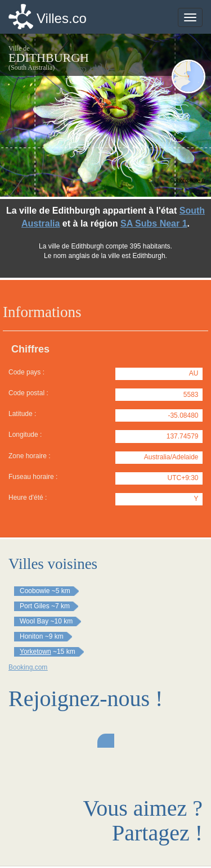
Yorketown (35, 652)
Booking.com (28, 667)
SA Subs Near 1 (154, 223)
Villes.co (62, 18)
